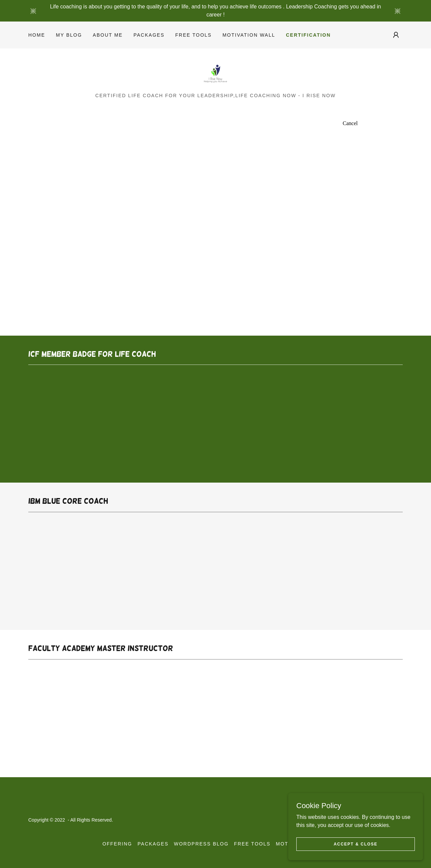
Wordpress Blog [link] (202, 844)
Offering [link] (117, 844)
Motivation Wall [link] (249, 35)
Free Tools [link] (193, 35)
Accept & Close (356, 844)
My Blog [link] (69, 35)
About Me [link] (108, 35)
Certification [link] (308, 35)
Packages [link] (149, 35)
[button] (396, 35)
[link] (215, 73)
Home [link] (37, 35)
